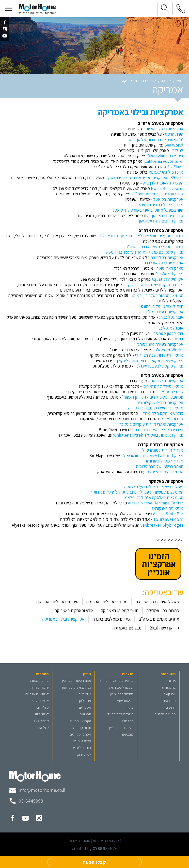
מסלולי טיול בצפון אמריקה (157, 601)
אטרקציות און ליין (121, 728)
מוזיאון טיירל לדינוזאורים (163, 386)
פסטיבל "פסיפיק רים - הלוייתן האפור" (153, 397)
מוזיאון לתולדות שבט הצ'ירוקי (159, 355)
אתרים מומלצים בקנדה (112, 619)
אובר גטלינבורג (171, 317)
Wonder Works (170, 350)
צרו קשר (170, 694)
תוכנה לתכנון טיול (121, 687)
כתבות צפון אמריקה (163, 610)
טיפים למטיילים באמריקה (57, 601)
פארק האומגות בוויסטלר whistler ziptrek (148, 435)
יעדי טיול (85, 694)
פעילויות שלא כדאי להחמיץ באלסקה (154, 487)
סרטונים (86, 714)
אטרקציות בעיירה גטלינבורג (161, 312)
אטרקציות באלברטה (167, 381)
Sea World (174, 145)
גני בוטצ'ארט (173, 419)
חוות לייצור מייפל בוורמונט (162, 306)
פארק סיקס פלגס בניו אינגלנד (159, 366)
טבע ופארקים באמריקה (74, 610)
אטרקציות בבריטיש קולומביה (160, 402)
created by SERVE (94, 849)
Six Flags (175, 167)
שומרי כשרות (40, 687)
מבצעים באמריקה (127, 628)
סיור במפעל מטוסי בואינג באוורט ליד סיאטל (148, 210)
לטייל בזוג (42, 714)
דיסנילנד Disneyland (165, 156)
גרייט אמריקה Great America (159, 194)
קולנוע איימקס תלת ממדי (162, 413)
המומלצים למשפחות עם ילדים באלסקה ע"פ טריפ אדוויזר (137, 492)
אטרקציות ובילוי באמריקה (139, 81)
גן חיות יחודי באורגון (168, 215)
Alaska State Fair (168, 514)
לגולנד (177, 150)
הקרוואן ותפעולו (80, 721)
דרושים (171, 707)
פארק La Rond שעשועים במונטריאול (153, 455)
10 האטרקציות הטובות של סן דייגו (156, 139)
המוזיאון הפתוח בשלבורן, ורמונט (157, 295)
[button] (9, 9)
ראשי (179, 81)
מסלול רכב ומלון (122, 694)
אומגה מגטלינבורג (169, 328)
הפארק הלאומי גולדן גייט (163, 183)
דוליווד (178, 339)
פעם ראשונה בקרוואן (77, 680)
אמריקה (166, 81)
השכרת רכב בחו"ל (120, 714)
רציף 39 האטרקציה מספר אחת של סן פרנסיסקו (145, 177)
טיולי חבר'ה (41, 707)
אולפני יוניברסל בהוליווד (164, 129)
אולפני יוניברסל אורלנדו (164, 263)
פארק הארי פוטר (169, 268)
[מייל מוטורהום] (37, 790)
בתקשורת (169, 687)
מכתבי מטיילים (81, 734)
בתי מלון (128, 721)
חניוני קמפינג (82, 728)
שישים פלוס (40, 701)
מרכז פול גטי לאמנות (166, 172)
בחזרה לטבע (82, 748)
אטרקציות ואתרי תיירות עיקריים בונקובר (151, 424)
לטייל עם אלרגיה (37, 694)
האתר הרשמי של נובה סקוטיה (160, 466)
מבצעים (128, 734)
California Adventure (163, 161)
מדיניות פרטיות (165, 714)
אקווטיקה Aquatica (167, 279)
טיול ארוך (42, 728)
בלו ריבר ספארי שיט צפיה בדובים (157, 430)
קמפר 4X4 (41, 721)
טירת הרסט (174, 134)
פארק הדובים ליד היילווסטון (161, 221)
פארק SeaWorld (169, 274)
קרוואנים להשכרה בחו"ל (117, 680)
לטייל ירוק (84, 754)
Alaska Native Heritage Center (156, 503)
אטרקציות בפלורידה (167, 257)
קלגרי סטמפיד (171, 392)
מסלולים (85, 707)
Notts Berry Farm (167, 188)
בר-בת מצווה (40, 680)
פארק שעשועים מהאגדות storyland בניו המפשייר (142, 252)
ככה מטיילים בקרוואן (77, 687)
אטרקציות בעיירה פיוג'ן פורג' (160, 344)
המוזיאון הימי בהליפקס (165, 472)
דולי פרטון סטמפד (168, 333)
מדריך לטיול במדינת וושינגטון (159, 205)
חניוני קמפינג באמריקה (120, 610)
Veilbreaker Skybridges (162, 525)
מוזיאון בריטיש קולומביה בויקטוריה (156, 408)
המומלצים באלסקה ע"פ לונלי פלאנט (153, 497)
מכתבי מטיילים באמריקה (107, 601)
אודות (172, 680)
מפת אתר (169, 701)
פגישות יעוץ (125, 701)
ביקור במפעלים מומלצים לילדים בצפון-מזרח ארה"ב (141, 236)
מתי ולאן (85, 701)
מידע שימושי (82, 741)
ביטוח (130, 707)
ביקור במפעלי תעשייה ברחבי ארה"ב (155, 247)
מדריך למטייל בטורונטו (165, 461)
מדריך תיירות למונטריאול (163, 450)
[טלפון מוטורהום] (26, 801)
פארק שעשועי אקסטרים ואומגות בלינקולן (150, 360)
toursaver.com (168, 519)
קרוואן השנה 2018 (164, 628)
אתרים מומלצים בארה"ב (159, 619)
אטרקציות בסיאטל (168, 199)
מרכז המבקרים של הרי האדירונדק (156, 285)
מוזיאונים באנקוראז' (167, 508)
